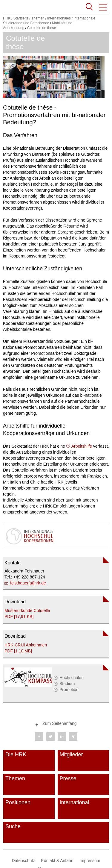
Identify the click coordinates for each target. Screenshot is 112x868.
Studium (67, 684)
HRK (7, 18)
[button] (103, 7)
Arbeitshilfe (82, 446)
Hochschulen (72, 678)
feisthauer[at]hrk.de (28, 583)
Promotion (69, 690)
